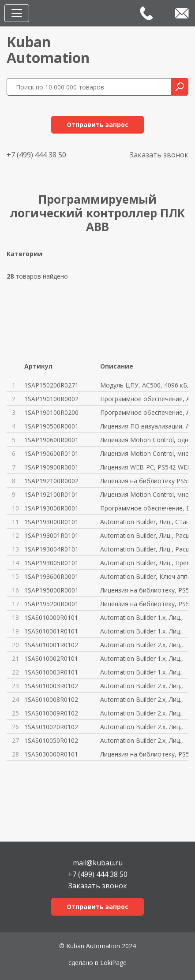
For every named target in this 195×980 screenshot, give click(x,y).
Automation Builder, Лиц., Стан (144, 522)
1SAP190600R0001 (51, 440)
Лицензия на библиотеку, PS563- (144, 604)
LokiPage (113, 963)
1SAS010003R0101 (51, 672)
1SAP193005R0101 (51, 563)
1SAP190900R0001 (51, 467)
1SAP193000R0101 (51, 522)
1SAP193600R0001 (51, 576)
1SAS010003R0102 (51, 686)
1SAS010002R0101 (51, 658)
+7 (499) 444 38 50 (36, 155)
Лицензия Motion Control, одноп (144, 440)
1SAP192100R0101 (51, 494)
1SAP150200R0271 (51, 385)
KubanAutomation (48, 50)
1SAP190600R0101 (51, 453)
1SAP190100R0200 (51, 412)
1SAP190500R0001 (51, 426)
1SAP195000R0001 (51, 590)
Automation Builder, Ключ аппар (144, 576)
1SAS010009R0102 (51, 713)
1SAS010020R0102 (51, 727)
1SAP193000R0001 (51, 508)
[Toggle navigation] (17, 13)
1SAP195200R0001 (51, 604)
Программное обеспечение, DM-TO (144, 508)
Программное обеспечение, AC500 (144, 399)
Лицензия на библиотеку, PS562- (144, 590)
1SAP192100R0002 (51, 481)
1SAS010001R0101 (51, 631)
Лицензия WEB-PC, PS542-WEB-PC (144, 467)
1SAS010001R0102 (51, 645)
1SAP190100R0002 (51, 399)
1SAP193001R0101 (51, 535)
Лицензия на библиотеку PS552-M (144, 481)
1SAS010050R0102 (51, 740)
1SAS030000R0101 (51, 754)
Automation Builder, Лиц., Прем (144, 563)
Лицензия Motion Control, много (144, 453)
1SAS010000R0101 (51, 617)
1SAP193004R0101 (51, 549)
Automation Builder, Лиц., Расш (144, 535)
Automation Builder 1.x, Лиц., (142, 617)
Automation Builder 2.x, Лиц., (142, 645)
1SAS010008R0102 (51, 699)
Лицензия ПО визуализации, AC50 (144, 426)
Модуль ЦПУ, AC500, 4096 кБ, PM (144, 385)
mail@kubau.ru (98, 862)
